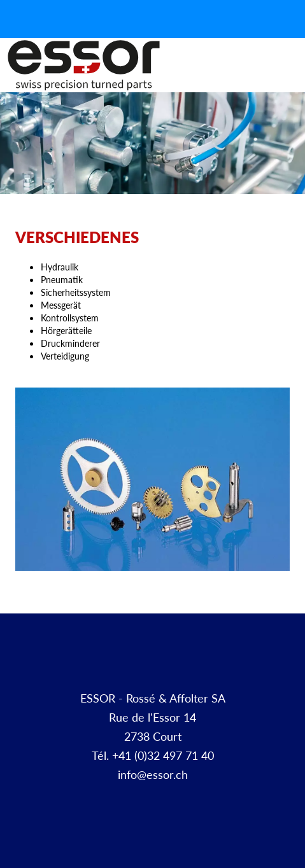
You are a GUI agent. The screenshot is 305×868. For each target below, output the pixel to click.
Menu (291, 79)
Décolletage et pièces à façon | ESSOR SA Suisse (84, 66)
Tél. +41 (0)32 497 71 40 (153, 755)
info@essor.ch (153, 774)
